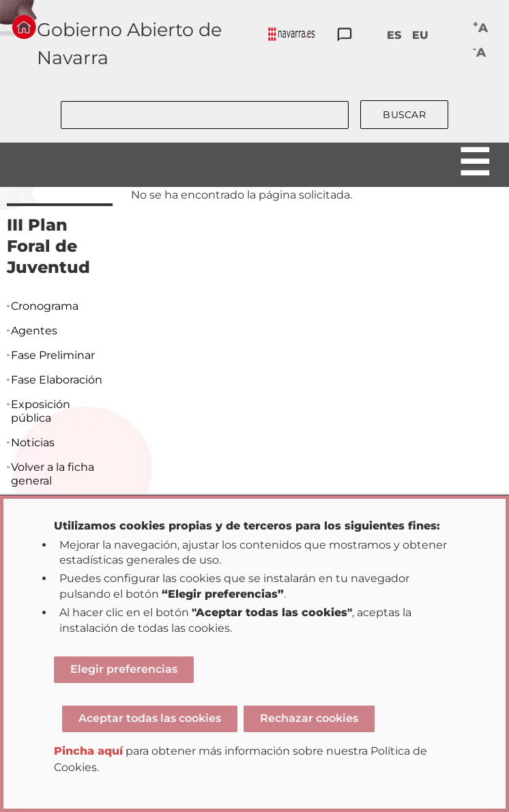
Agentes (34, 331)
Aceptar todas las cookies (150, 718)
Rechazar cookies (309, 718)
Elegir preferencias (124, 669)
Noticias (33, 443)
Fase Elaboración (57, 380)
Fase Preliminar (53, 355)
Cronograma (45, 306)
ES (394, 35)
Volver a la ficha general (53, 474)
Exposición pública (41, 411)
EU (420, 35)
